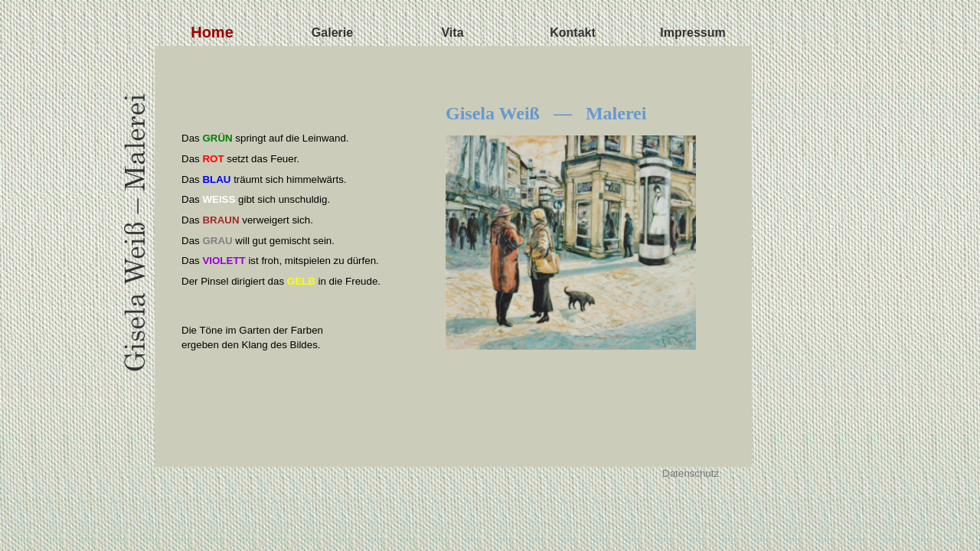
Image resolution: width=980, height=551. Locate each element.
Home (212, 32)
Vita (452, 33)
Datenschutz (691, 473)
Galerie (332, 33)
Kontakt (573, 33)
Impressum (693, 33)
